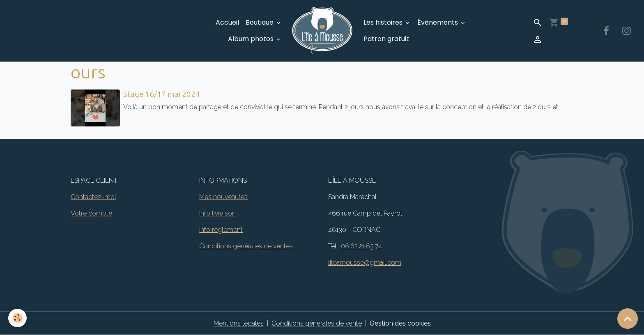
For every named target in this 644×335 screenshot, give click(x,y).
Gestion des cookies (400, 323)
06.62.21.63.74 (361, 246)
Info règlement (221, 230)
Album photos (252, 39)
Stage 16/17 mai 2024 (162, 94)
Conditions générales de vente (317, 323)
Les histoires (384, 22)
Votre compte (91, 213)
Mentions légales (239, 323)
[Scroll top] (628, 319)
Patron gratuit (386, 39)
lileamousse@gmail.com (365, 263)
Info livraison (217, 213)
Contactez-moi (93, 197)
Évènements (438, 22)
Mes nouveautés (223, 197)
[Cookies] (17, 318)
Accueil (227, 22)
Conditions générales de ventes (246, 246)
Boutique (260, 22)
